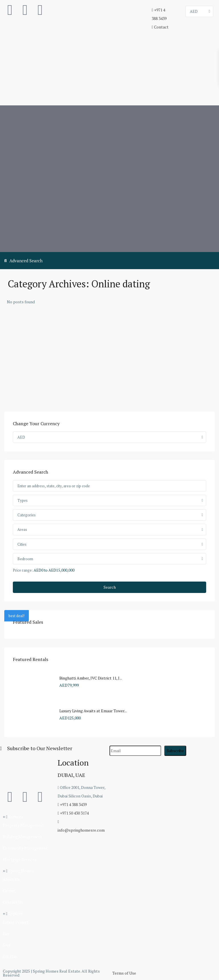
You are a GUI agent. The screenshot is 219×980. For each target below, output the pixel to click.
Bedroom (25, 559)
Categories (27, 515)
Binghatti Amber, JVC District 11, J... (91, 678)
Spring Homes (21, 871)
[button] (27, 817)
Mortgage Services (20, 859)
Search (110, 587)
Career (9, 891)
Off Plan (10, 956)
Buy (6, 933)
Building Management (22, 837)
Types (23, 500)
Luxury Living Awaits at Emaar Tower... (93, 711)
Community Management (25, 848)
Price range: (23, 570)
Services (16, 817)
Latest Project (16, 922)
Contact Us (13, 902)
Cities (22, 544)
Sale (7, 945)
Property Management (23, 825)
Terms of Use (124, 973)
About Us (11, 879)
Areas (22, 529)
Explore (16, 913)
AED (194, 11)
